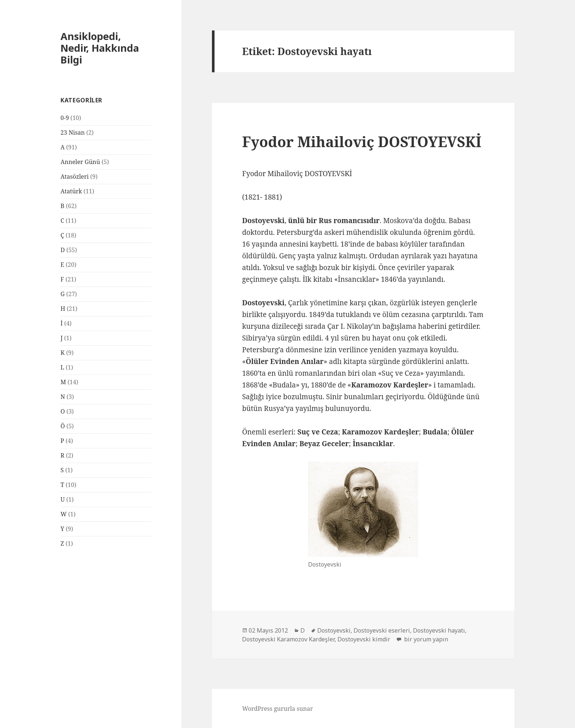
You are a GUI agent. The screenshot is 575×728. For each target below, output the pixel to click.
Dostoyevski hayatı (439, 630)
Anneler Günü (80, 162)
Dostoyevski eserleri (382, 630)
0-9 (65, 118)
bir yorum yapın (425, 639)
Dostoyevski (334, 630)
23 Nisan (73, 132)
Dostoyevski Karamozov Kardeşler (288, 639)
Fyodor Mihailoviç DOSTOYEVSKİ (362, 141)
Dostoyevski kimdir (364, 639)
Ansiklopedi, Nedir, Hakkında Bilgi (100, 48)
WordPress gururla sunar (277, 709)
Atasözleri (75, 176)
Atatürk (71, 191)
